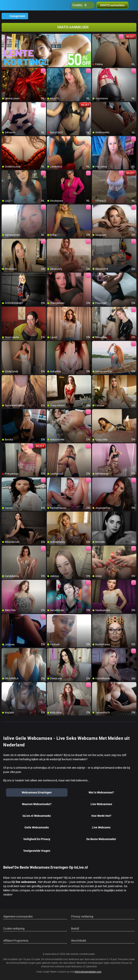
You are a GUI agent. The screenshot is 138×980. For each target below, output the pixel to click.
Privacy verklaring (82, 916)
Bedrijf (75, 929)
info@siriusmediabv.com (88, 972)
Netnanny (77, 967)
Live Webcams (101, 827)
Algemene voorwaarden (18, 916)
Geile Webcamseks (37, 827)
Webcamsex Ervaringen (37, 792)
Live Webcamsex (101, 804)
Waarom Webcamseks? (37, 804)
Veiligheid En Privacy (37, 839)
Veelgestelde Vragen (37, 851)
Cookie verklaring (14, 929)
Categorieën (15, 16)
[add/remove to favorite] (95, 37)
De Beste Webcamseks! (101, 839)
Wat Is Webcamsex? (101, 792)
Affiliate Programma (16, 941)
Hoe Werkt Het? (101, 816)
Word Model (79, 941)
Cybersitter (91, 967)
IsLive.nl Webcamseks (37, 816)
